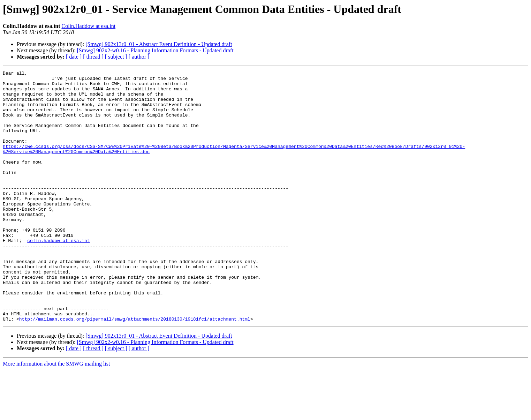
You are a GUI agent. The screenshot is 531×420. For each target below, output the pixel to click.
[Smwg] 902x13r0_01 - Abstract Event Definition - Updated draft (159, 44)
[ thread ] (93, 57)
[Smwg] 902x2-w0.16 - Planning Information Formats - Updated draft (155, 50)
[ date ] (74, 57)
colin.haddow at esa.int (58, 275)
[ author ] (139, 57)
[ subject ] (116, 57)
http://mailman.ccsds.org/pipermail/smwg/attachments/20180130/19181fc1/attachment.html (135, 369)
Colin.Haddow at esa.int (88, 26)
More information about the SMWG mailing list (56, 414)
